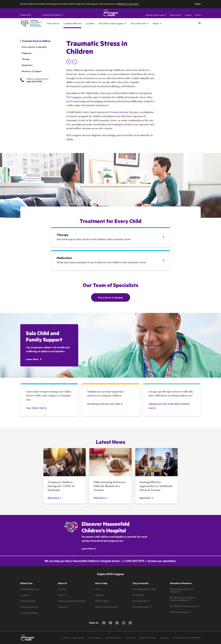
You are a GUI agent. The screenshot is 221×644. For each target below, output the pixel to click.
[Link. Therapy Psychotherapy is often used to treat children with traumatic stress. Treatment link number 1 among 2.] (110, 238)
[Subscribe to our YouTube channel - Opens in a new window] (124, 623)
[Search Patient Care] (200, 23)
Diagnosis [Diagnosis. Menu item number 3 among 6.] (26, 53)
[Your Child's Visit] (35, 408)
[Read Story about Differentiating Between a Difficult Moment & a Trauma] (101, 498)
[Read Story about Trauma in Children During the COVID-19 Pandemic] (55, 498)
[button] (198, 4)
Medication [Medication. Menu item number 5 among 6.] (27, 65)
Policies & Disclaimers (114, 638)
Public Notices (130, 638)
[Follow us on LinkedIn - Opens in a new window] (130, 623)
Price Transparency (95, 638)
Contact (188, 15)
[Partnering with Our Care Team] (104, 404)
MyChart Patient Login (156, 15)
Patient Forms (175, 15)
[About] (160, 23)
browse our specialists (162, 561)
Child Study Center (96, 93)
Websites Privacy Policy (148, 638)
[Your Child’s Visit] (148, 23)
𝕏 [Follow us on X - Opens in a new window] (110, 623)
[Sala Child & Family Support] (126, 23)
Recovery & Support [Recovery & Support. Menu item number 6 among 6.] (32, 71)
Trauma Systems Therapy (124, 112)
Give (198, 15)
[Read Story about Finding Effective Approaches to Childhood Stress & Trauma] (147, 498)
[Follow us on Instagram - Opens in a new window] (117, 623)
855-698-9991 (195, 638)
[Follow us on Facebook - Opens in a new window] (104, 623)
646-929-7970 (34, 81)
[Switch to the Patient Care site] (26, 15)
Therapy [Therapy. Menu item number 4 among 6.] (26, 59)
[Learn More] (34, 359)
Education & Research (53, 15)
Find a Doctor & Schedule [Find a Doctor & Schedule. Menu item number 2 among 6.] (34, 47)
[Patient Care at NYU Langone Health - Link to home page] (110, 13)
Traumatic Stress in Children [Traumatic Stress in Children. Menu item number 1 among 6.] (36, 41)
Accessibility (164, 638)
